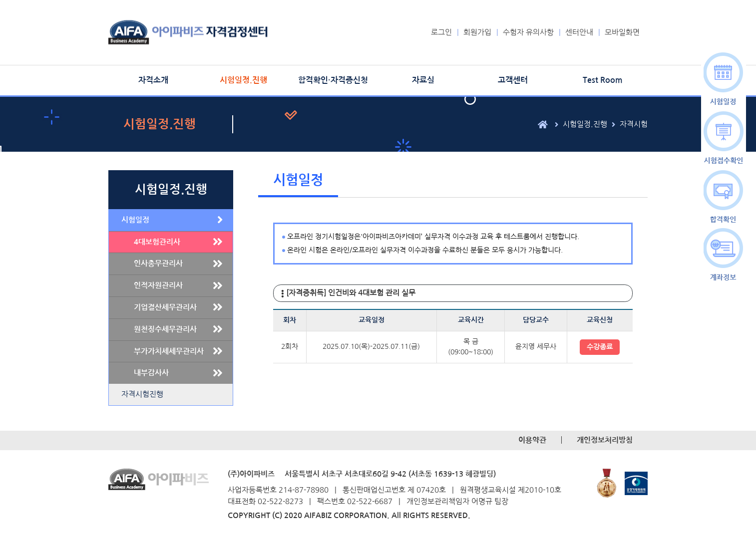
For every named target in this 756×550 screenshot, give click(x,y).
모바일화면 (622, 32)
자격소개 (153, 80)
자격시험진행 (142, 394)
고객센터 (513, 80)
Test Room (603, 80)
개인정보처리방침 (605, 440)
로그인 (441, 32)
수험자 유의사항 (528, 32)
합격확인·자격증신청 (333, 80)
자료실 (423, 80)
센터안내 (579, 32)
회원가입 (477, 32)
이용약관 (532, 440)
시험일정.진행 (243, 80)
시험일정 (135, 220)
